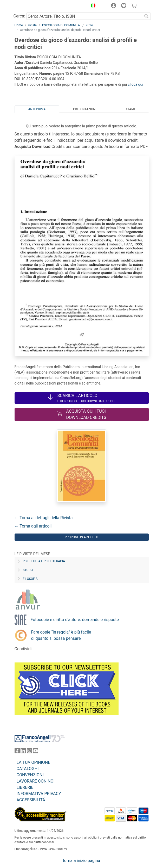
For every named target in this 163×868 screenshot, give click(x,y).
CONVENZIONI (30, 775)
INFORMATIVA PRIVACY (39, 794)
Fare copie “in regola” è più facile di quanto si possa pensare (61, 635)
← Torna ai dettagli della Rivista (44, 518)
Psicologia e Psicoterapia (44, 561)
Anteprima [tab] (37, 109)
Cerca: (19, 16)
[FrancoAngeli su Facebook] (17, 752)
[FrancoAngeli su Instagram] (29, 752)
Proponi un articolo (81, 537)
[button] (92, 6)
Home (19, 25)
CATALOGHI (28, 769)
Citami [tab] (130, 109)
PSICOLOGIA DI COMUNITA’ (61, 25)
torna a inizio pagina (81, 861)
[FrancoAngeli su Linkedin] (23, 752)
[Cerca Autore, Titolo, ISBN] (84, 16)
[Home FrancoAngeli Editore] (32, 6)
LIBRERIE (25, 787)
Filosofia (30, 579)
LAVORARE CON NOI (36, 781)
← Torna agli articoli (33, 526)
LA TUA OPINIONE (34, 762)
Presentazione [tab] (85, 109)
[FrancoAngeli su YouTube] (36, 752)
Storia (28, 570)
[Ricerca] (147, 16)
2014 (89, 25)
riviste (32, 25)
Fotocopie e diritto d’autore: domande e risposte (75, 620)
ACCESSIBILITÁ (31, 800)
